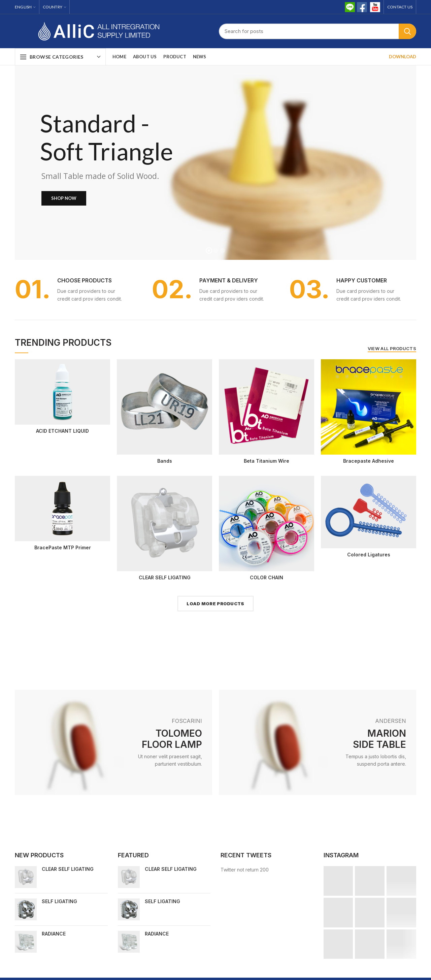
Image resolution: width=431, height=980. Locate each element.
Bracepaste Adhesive (369, 461)
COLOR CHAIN (267, 577)
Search (407, 31)
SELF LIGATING (59, 901)
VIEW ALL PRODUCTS (392, 348)
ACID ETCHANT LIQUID (62, 431)
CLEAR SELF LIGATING (165, 577)
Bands (165, 461)
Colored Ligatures (369, 555)
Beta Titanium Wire (267, 461)
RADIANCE (54, 934)
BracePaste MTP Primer (63, 547)
